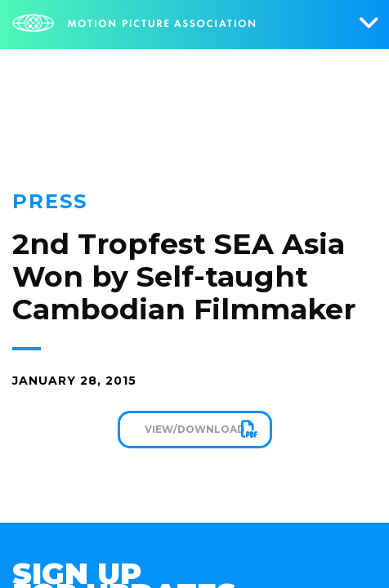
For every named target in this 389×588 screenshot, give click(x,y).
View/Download (195, 429)
